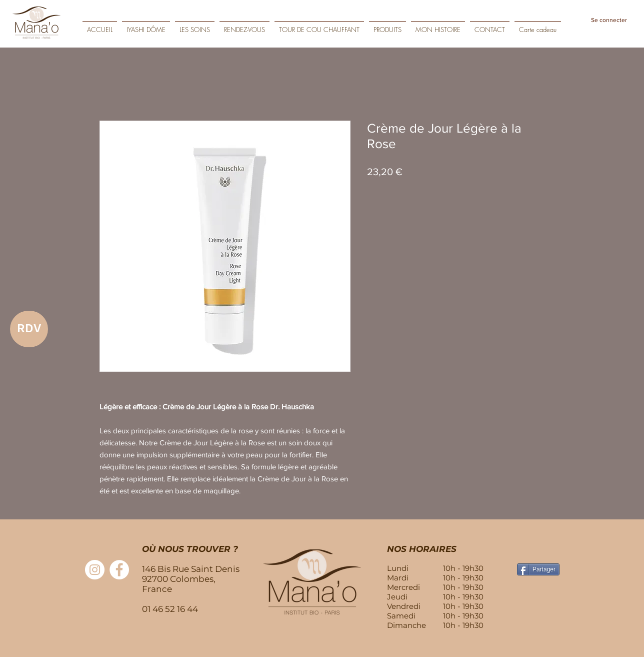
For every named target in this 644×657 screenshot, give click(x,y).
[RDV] (29, 329)
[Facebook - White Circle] (119, 570)
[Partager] (538, 569)
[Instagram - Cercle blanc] (95, 570)
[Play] (629, 36)
